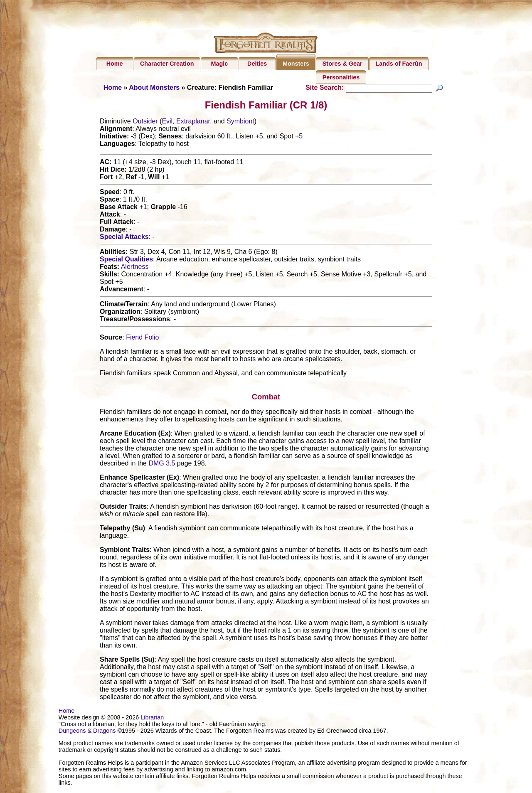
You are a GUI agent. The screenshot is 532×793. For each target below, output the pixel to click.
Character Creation (167, 64)
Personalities (341, 77)
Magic (219, 64)
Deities (257, 64)
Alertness (135, 268)
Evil (167, 122)
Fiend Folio (142, 339)
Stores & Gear (342, 64)
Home (115, 64)
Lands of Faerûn (399, 64)
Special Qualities (126, 260)
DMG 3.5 (162, 464)
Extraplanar (193, 122)
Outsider (145, 122)
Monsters (296, 64)
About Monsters (154, 87)
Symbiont (240, 122)
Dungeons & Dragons (87, 732)
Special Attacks (124, 238)
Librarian (152, 719)
